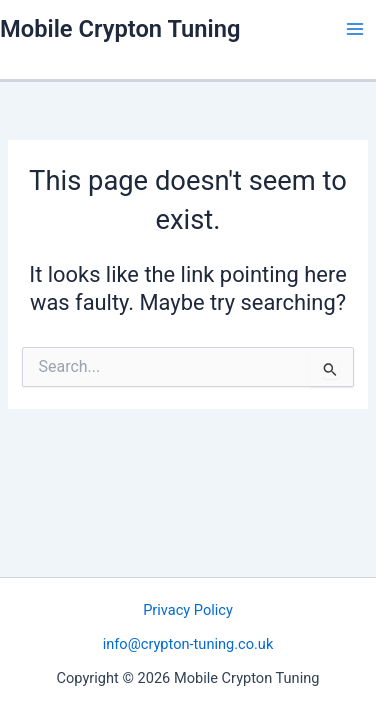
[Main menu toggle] (355, 29)
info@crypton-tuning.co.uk (188, 644)
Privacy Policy (188, 610)
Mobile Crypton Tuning (120, 29)
